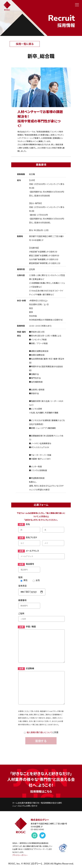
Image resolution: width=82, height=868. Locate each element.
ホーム (15, 803)
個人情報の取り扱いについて (39, 733)
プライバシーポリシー (20, 855)
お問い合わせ (32, 806)
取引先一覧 (38, 803)
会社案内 (22, 803)
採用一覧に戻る (25, 44)
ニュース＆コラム (19, 806)
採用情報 (47, 803)
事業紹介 (29, 803)
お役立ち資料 (56, 803)
